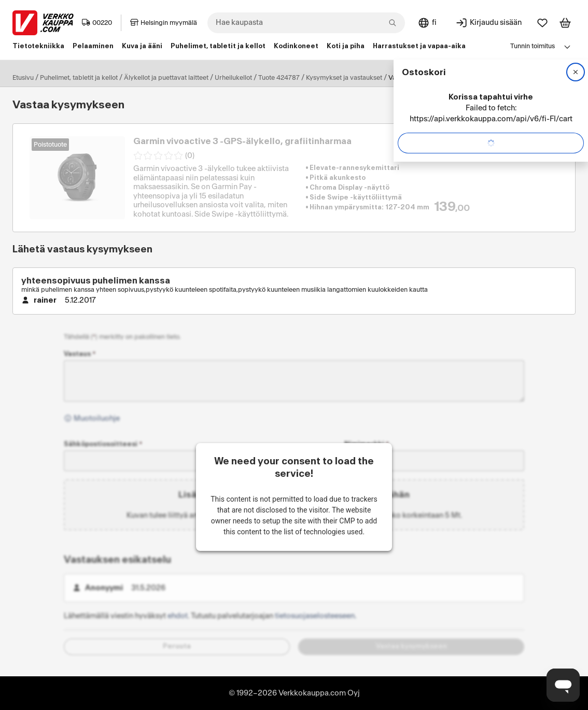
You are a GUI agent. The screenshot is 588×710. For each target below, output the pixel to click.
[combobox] (306, 23)
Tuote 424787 (279, 78)
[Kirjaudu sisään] (488, 23)
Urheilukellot (233, 78)
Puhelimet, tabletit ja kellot (79, 78)
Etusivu (23, 78)
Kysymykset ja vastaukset (344, 78)
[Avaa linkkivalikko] (567, 47)
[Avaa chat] (563, 685)
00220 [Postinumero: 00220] (97, 23)
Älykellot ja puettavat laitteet (166, 78)
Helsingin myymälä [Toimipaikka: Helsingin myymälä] (164, 23)
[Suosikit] (542, 23)
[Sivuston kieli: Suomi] (427, 23)
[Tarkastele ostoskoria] (565, 23)
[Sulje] (576, 72)
